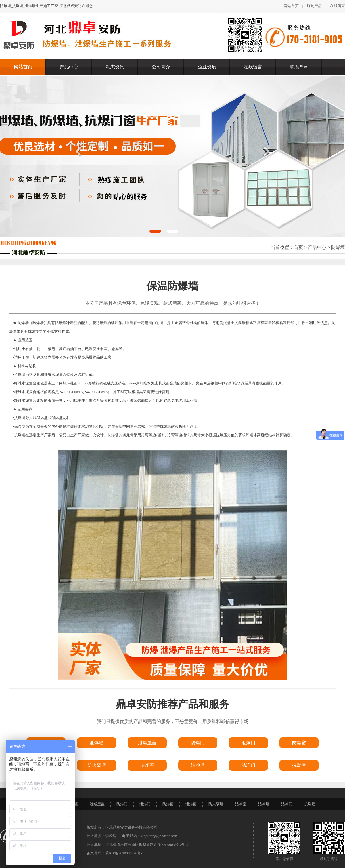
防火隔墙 (216, 804)
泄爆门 (145, 804)
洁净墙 (264, 804)
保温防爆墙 (172, 286)
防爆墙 (338, 247)
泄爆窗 (191, 804)
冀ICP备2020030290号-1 (125, 853)
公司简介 (161, 67)
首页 (298, 247)
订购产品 (314, 6)
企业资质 (207, 67)
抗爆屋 (310, 804)
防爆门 (122, 804)
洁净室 (241, 804)
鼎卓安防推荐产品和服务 (172, 704)
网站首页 (291, 6)
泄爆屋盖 (97, 804)
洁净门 (287, 804)
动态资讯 (115, 67)
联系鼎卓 (299, 67)
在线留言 (338, 6)
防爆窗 (168, 804)
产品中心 (69, 67)
